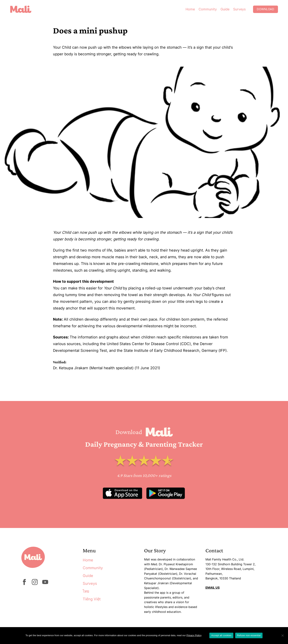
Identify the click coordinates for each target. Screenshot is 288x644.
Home (190, 9)
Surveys (239, 9)
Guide (225, 9)
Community (208, 9)
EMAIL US (213, 588)
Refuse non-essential (249, 635)
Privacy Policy (194, 635)
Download (266, 9)
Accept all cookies (221, 635)
